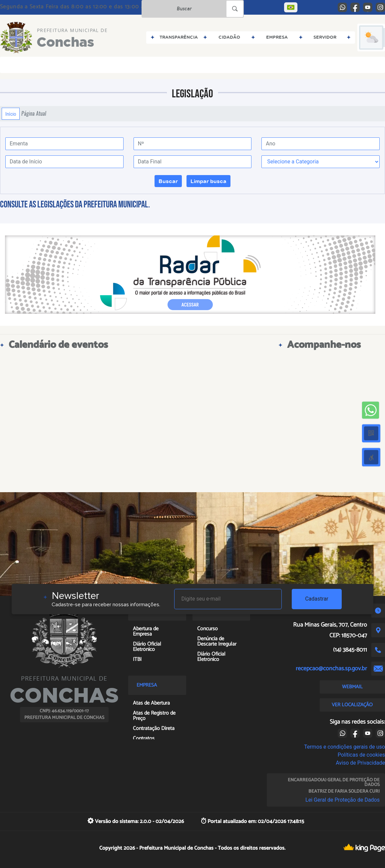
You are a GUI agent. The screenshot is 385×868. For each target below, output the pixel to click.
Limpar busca (208, 181)
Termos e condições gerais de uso (345, 747)
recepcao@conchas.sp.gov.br (331, 669)
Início (11, 114)
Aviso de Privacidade (360, 763)
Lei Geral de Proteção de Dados (343, 800)
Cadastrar (317, 599)
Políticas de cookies (361, 755)
